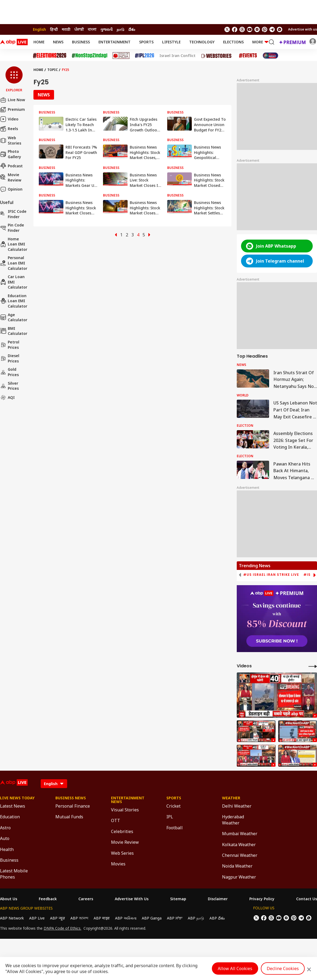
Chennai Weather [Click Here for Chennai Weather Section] (240, 855)
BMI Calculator (14, 331)
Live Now (13, 100)
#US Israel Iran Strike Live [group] (271, 575)
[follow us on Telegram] (272, 29)
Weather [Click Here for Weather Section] (231, 798)
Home (39, 42)
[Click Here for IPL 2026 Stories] (144, 56)
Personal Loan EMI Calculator (14, 263)
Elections (233, 42)
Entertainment (114, 42)
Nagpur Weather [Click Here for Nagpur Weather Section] (239, 877)
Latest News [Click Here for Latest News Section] (13, 806)
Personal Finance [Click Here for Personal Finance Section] (73, 806)
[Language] (54, 784)
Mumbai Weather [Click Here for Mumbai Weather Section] (240, 834)
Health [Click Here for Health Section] (7, 849)
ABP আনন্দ (79, 918)
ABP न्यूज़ (58, 918)
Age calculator (14, 317)
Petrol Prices (10, 345)
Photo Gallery (11, 154)
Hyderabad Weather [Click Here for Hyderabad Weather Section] (233, 820)
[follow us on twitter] (227, 29)
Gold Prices (9, 372)
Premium (12, 109)
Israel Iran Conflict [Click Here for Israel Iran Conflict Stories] (177, 56)
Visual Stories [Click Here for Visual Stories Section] (125, 810)
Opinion (11, 189)
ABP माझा (102, 918)
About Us (9, 899)
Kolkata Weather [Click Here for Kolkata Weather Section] (239, 845)
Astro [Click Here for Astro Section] (5, 828)
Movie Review (11, 177)
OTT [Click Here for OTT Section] (116, 820)
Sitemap (178, 899)
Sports (146, 42)
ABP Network (12, 918)
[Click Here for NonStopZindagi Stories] (89, 56)
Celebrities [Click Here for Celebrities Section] (122, 831)
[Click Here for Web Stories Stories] (217, 56)
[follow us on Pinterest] (265, 29)
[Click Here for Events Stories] (248, 56)
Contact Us (307, 899)
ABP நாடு (196, 918)
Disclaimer (218, 899)
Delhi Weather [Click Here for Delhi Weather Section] (237, 806)
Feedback (48, 899)
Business (81, 42)
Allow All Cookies (235, 968)
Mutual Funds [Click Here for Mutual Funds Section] (69, 817)
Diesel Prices (10, 358)
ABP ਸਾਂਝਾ (175, 918)
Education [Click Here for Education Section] (10, 817)
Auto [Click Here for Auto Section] (5, 838)
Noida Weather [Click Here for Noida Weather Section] (237, 866)
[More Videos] (313, 666)
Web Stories (11, 140)
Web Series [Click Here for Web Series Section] (122, 853)
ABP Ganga (152, 918)
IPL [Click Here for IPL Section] (170, 817)
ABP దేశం (217, 918)
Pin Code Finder (12, 228)
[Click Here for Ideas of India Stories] (121, 56)
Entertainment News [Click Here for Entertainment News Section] (128, 800)
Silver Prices (9, 386)
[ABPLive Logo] (14, 42)
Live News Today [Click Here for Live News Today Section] (17, 798)
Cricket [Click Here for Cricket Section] (173, 806)
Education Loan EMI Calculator (14, 301)
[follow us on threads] (242, 29)
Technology (202, 42)
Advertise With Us (132, 899)
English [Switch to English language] (39, 29)
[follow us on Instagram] (257, 29)
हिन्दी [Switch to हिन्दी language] (54, 29)
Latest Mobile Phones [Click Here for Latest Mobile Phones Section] (14, 874)
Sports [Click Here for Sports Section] (174, 798)
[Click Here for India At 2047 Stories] (270, 56)
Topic (53, 70)
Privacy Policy (262, 899)
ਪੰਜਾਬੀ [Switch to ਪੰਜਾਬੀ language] (79, 29)
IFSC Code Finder (13, 214)
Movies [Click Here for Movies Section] (118, 864)
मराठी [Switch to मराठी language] (66, 29)
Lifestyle (171, 42)
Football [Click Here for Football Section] (175, 828)
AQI (7, 398)
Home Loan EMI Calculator (14, 244)
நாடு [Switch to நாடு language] (121, 29)
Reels (9, 129)
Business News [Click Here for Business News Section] (71, 798)
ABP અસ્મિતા (126, 918)
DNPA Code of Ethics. (62, 928)
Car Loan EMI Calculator (14, 282)
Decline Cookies (283, 968)
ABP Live (37, 918)
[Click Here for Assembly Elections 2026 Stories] (50, 56)
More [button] (260, 42)
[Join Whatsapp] (280, 29)
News (58, 42)
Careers (86, 899)
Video (9, 119)
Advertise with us (303, 29)
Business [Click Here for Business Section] (9, 860)
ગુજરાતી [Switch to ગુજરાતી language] (106, 29)
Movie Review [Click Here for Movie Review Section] (125, 842)
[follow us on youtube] (250, 29)
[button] (14, 80)
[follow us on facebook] (235, 29)
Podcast (11, 166)
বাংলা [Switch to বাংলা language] (92, 29)
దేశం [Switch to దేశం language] (132, 29)
